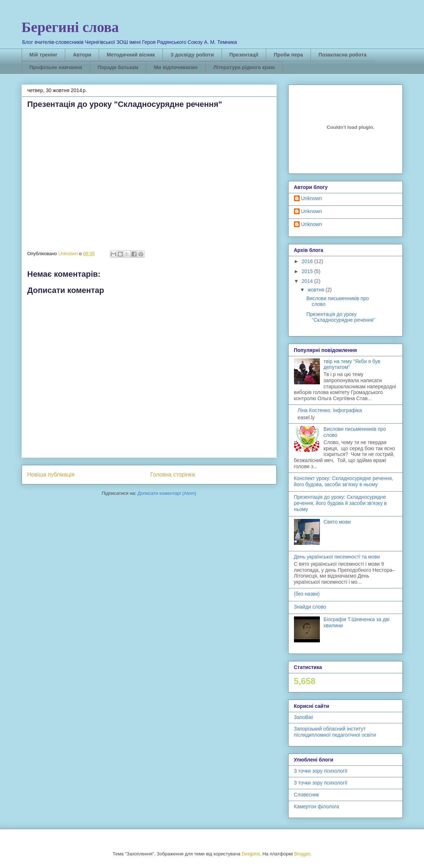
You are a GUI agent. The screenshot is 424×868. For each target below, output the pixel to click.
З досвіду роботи (192, 55)
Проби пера (288, 55)
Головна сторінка (173, 474)
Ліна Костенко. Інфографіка (330, 410)
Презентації (244, 55)
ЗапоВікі (304, 717)
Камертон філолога (317, 806)
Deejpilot (251, 854)
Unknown (312, 198)
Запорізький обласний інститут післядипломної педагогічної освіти (335, 732)
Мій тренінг (44, 55)
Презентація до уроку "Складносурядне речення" (341, 317)
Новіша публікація (51, 474)
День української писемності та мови (337, 557)
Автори (82, 55)
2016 (308, 261)
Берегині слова (70, 27)
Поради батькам (118, 67)
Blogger (302, 854)
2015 (308, 271)
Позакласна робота (342, 55)
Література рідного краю (244, 67)
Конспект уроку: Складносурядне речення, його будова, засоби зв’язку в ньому (344, 481)
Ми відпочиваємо (176, 67)
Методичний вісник (131, 55)
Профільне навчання (56, 67)
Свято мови (337, 522)
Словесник (307, 795)
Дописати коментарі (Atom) (167, 493)
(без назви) (307, 594)
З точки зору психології (321, 771)
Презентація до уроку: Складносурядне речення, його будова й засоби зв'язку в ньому (340, 503)
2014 (308, 281)
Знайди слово (310, 607)
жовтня (317, 290)
